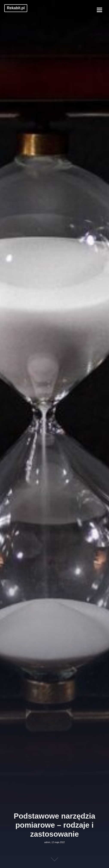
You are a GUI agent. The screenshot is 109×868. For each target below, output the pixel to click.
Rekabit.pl (16, 8)
